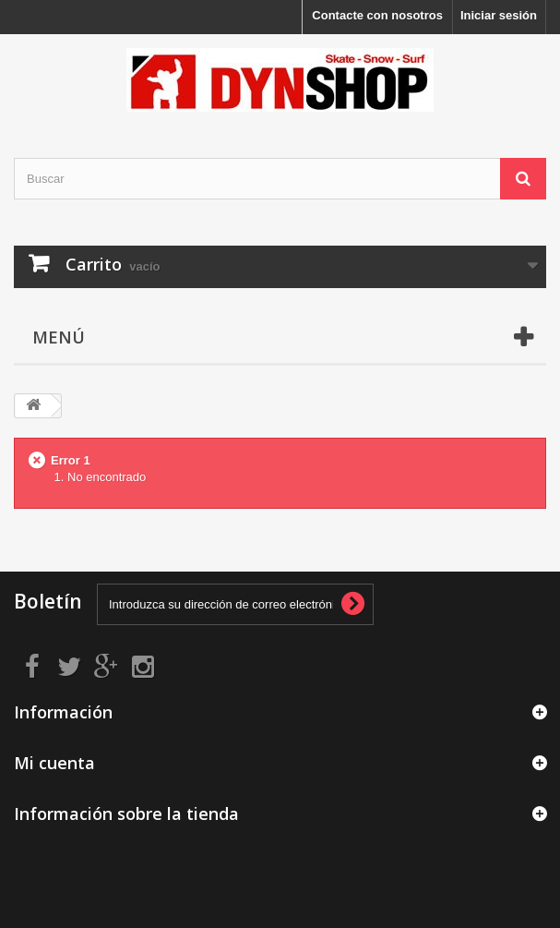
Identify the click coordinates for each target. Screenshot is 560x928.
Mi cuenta (54, 763)
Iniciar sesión (499, 15)
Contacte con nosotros (377, 15)
